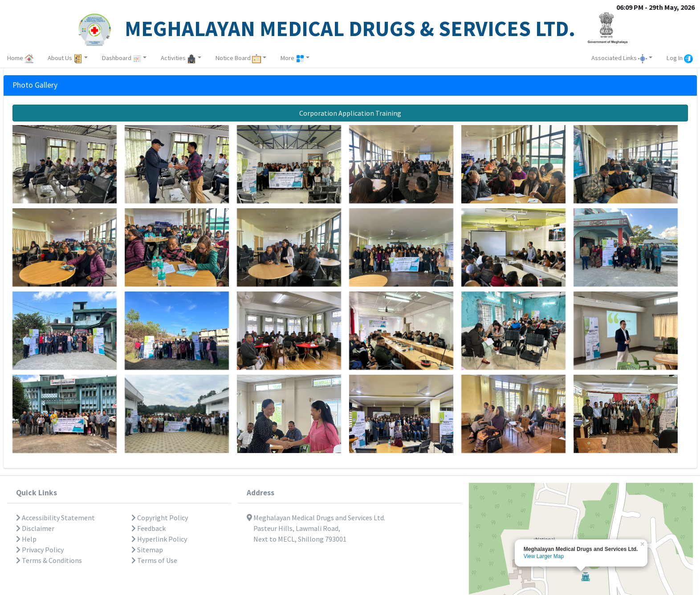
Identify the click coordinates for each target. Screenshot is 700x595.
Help (26, 539)
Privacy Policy (40, 550)
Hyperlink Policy (159, 539)
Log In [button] (680, 58)
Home (20, 58)
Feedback (149, 528)
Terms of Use (154, 560)
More (293, 58)
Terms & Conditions (49, 560)
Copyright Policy (160, 518)
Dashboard (122, 58)
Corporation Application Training (350, 113)
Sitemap (147, 550)
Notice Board (238, 58)
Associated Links (619, 58)
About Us (65, 58)
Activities (178, 58)
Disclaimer (35, 528)
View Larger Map (544, 556)
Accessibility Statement (55, 518)
